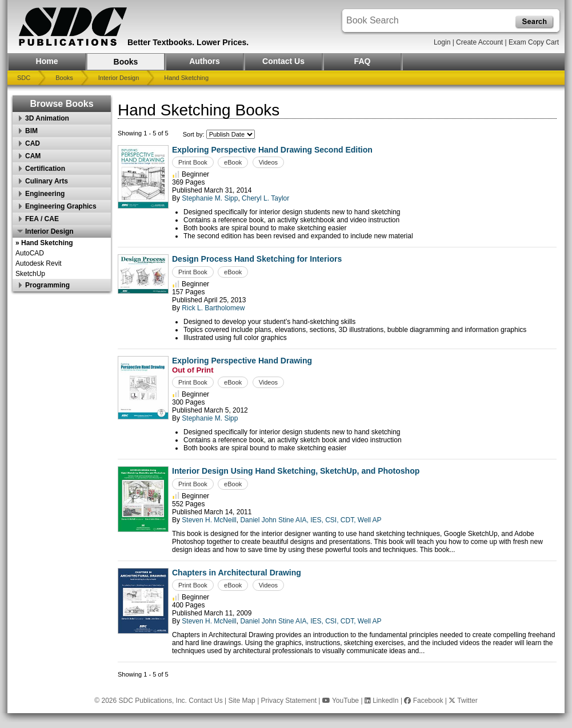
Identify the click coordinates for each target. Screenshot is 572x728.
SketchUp (30, 274)
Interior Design (119, 78)
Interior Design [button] (49, 231)
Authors (205, 61)
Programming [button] (47, 285)
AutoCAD (30, 253)
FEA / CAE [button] (42, 219)
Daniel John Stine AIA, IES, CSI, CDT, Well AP (311, 520)
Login (442, 42)
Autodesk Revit (39, 263)
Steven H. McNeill (209, 520)
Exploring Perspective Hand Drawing (242, 361)
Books (126, 62)
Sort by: (195, 134)
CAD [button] (33, 143)
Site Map (241, 701)
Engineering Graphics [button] (61, 206)
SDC (24, 78)
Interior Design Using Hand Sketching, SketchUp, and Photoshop (296, 471)
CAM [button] (33, 156)
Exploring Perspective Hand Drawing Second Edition (272, 150)
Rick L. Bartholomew (213, 308)
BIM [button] (31, 131)
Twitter (463, 701)
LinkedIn (382, 701)
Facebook (423, 701)
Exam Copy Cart (534, 42)
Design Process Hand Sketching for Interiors (257, 259)
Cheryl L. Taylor (265, 198)
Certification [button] (45, 169)
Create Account (479, 42)
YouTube (341, 701)
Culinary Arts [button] (47, 181)
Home (47, 61)
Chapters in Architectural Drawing (237, 573)
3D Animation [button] (47, 118)
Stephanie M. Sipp (210, 198)
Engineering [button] (45, 194)
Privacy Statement (289, 701)
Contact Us (283, 61)
